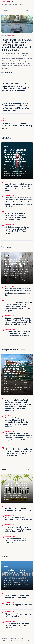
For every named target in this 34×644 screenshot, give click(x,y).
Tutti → (30, 138)
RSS (22, 638)
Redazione (4, 638)
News (8, 1)
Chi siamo (11, 638)
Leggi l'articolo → (8, 72)
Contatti (17, 638)
